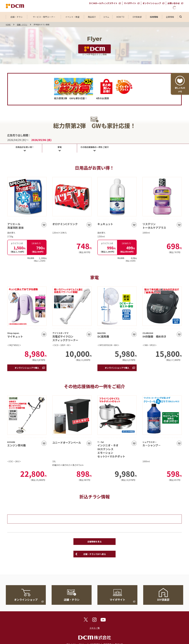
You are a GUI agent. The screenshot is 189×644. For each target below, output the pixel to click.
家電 (60, 147)
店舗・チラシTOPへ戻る (95, 554)
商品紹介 (92, 17)
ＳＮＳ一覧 (94, 628)
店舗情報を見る (94, 542)
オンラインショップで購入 (27, 368)
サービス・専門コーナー (44, 17)
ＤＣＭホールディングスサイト (103, 3)
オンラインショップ (152, 3)
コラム (106, 17)
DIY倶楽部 (137, 17)
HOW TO (120, 17)
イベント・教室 (72, 17)
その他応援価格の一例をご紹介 (94, 147)
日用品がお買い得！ (25, 147)
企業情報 (170, 17)
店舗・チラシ (17, 17)
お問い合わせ (174, 3)
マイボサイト (130, 3)
